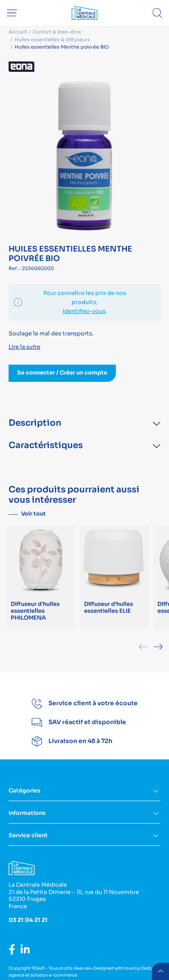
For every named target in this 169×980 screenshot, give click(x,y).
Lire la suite (24, 347)
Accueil (18, 32)
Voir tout (33, 514)
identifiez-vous (84, 311)
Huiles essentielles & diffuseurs (52, 40)
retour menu (160, 971)
